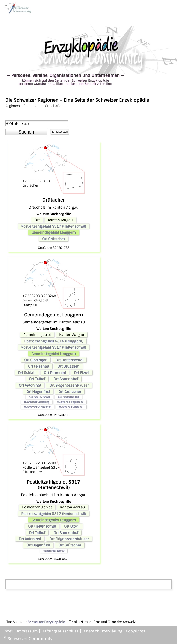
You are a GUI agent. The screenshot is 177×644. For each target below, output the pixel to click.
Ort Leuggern (68, 366)
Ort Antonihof (30, 385)
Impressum (27, 631)
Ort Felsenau (38, 366)
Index (8, 631)
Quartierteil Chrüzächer (37, 407)
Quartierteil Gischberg (36, 402)
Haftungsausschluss (60, 631)
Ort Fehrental (55, 373)
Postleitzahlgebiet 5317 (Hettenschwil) (54, 226)
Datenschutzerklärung (102, 631)
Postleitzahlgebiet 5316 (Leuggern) (54, 341)
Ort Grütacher (54, 239)
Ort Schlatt (27, 373)
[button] (26, 132)
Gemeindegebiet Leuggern (54, 232)
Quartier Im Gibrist (39, 397)
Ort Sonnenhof (66, 379)
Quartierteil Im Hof (68, 397)
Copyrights (136, 631)
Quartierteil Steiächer (71, 407)
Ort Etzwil (82, 373)
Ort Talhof (37, 379)
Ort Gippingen (36, 360)
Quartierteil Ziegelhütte (70, 402)
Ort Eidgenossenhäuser (69, 385)
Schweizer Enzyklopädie (46, 622)
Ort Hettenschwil (69, 360)
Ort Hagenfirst (38, 392)
